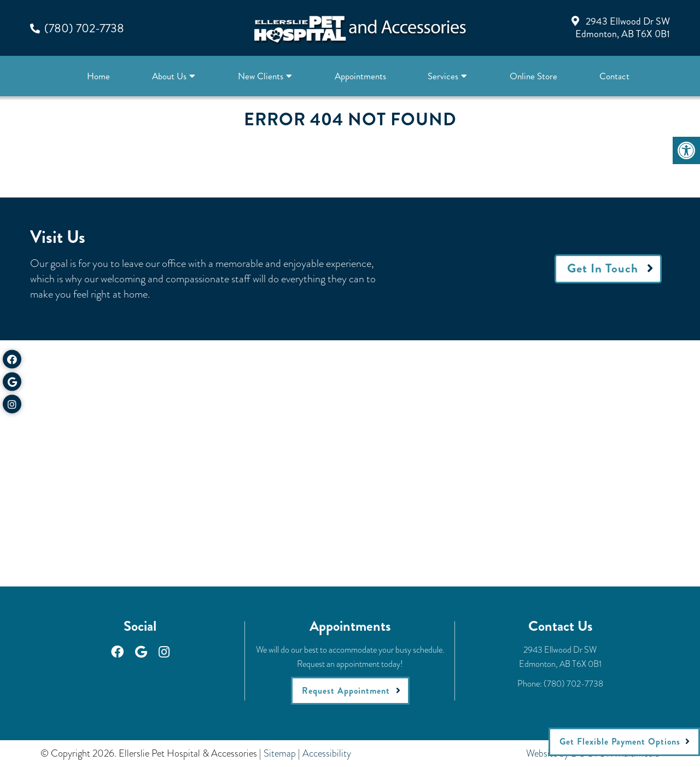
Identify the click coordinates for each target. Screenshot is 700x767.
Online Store (533, 76)
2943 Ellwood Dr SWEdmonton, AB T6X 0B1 (623, 28)
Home (98, 76)
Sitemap (280, 753)
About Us (169, 76)
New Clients (261, 76)
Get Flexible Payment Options (620, 742)
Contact (614, 76)
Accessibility (327, 753)
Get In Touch (603, 268)
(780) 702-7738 (84, 28)
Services (443, 76)
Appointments (360, 76)
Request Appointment (346, 691)
